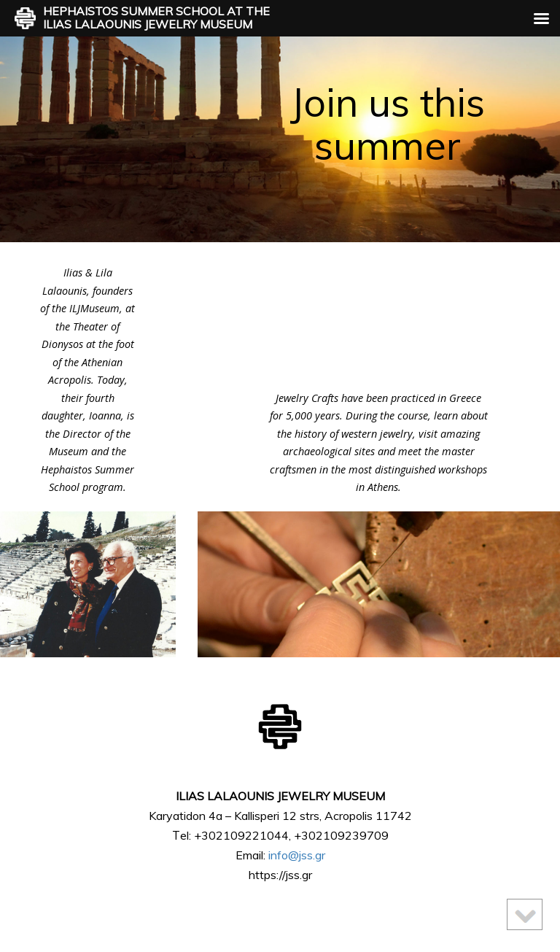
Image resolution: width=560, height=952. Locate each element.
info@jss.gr (297, 855)
